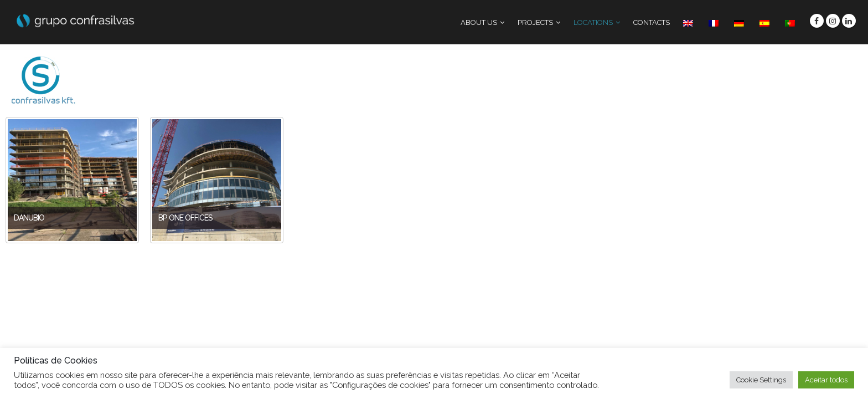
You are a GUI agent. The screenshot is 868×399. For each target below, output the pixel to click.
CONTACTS (652, 22)
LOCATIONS (593, 22)
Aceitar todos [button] (826, 380)
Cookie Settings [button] (761, 380)
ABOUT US (479, 22)
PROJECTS (535, 22)
